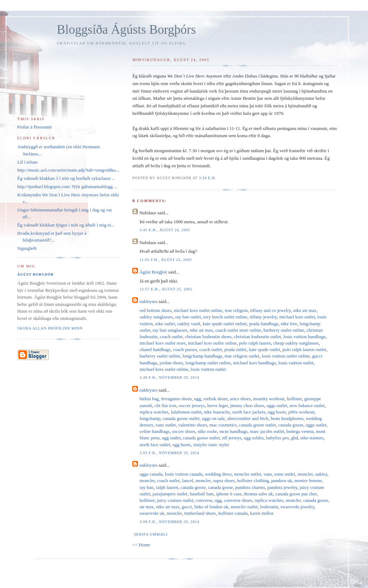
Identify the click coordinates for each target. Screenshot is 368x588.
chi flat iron (165, 405)
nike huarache (217, 412)
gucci (187, 507)
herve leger (218, 405)
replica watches (154, 412)
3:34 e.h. (207, 178)
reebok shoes (216, 399)
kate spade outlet (264, 349)
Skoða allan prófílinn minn (50, 328)
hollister (294, 399)
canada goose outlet (181, 418)
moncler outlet (247, 474)
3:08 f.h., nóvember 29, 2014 (169, 522)
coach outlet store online (238, 330)
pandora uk (282, 480)
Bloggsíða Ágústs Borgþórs (126, 30)
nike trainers (312, 438)
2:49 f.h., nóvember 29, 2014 (169, 377)
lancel (188, 480)
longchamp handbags (202, 356)
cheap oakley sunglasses (296, 343)
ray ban (146, 487)
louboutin (269, 507)
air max (146, 507)
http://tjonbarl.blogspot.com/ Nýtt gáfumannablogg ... (67, 186)
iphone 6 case (229, 494)
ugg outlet (171, 438)
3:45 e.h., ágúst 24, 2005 (165, 230)
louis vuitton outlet (296, 363)
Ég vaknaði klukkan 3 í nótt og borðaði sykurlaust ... (66, 178)
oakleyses (149, 301)
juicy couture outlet (175, 500)
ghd (295, 438)
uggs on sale (213, 418)
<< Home (141, 545)
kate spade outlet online (225, 324)
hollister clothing (253, 480)
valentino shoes (193, 425)
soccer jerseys (192, 405)
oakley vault (189, 324)
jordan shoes (171, 363)
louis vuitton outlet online (286, 356)
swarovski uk (152, 513)
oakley (321, 474)
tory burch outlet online (225, 317)
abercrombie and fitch (248, 418)
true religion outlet (242, 356)
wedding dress (218, 474)
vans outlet (165, 425)
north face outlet (155, 445)
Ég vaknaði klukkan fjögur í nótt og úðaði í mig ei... (66, 225)
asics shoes (240, 399)
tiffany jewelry (263, 317)
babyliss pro (277, 438)
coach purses (185, 349)
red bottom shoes (155, 310)
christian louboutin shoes (208, 337)
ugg (198, 399)
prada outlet (235, 349)
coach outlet (171, 337)
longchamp (150, 418)
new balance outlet (307, 405)
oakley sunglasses (156, 317)
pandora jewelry (282, 487)
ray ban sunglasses (170, 330)
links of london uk (211, 507)
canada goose (291, 425)
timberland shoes (200, 513)
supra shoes (224, 480)
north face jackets (249, 412)
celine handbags (154, 431)
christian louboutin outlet (257, 337)
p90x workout (301, 412)
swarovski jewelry (297, 507)
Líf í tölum (27, 162)
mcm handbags (233, 431)
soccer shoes (183, 431)
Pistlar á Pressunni (34, 127)
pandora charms (250, 487)
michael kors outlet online (198, 310)
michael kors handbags (255, 363)
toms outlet (285, 474)
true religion (236, 310)
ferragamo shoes (176, 399)
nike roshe (207, 431)
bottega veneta (300, 431)
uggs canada (151, 474)
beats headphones (287, 418)
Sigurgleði (27, 248)
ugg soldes (254, 438)
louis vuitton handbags (304, 337)
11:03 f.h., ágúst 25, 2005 (165, 260)
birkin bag (149, 399)
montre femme (308, 480)
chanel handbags (155, 349)
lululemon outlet (186, 412)
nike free (289, 324)
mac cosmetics (223, 425)
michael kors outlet (297, 317)
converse (204, 500)
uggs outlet (277, 405)
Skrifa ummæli (151, 534)
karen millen (262, 513)
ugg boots (277, 412)
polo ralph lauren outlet (304, 349)
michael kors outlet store (162, 343)
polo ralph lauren (255, 343)
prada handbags (264, 324)
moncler (305, 474)
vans (268, 474)
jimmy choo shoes (247, 405)
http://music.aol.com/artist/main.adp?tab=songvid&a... (68, 170)
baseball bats (202, 494)
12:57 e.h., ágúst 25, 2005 (166, 289)
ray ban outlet (188, 317)
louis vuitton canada (184, 474)
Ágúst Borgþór (153, 272)
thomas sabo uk (259, 494)
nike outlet (165, 324)
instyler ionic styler (211, 445)
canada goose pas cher (296, 494)
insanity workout (269, 399)
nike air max (305, 310)
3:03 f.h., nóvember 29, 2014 (169, 453)
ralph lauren (167, 487)
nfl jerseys (232, 438)
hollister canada (233, 513)
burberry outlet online (284, 330)
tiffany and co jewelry (270, 310)
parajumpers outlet (170, 494)
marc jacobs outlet (267, 431)
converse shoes (238, 500)
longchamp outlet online (208, 363)
